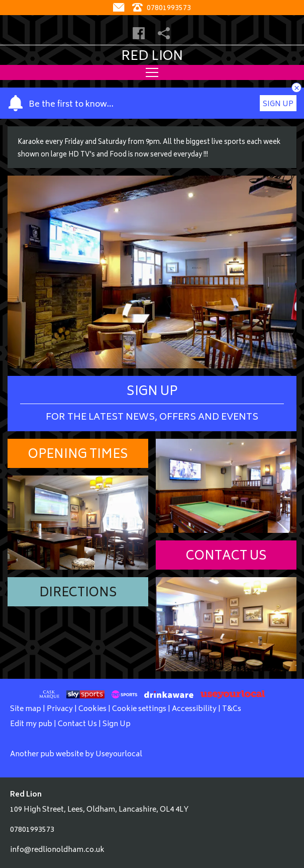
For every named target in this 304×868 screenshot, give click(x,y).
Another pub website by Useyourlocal (76, 755)
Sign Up (278, 104)
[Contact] (120, 8)
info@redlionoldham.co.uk (57, 850)
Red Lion (152, 57)
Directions (78, 594)
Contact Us (226, 557)
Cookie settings (139, 709)
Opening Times (78, 455)
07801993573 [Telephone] (162, 8)
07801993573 (32, 830)
